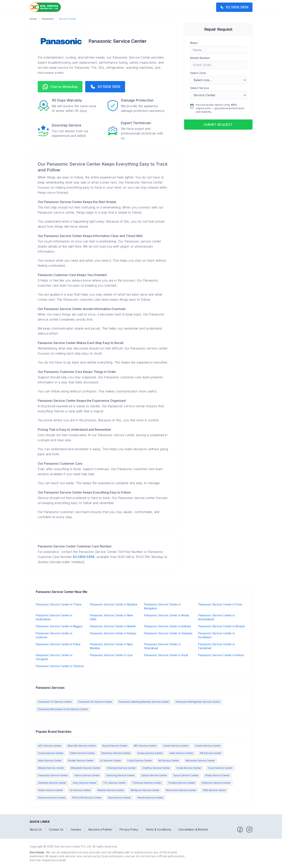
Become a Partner (100, 830)
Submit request (218, 125)
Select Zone (198, 73)
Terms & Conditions (158, 830)
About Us (36, 830)
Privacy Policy (129, 830)
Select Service (200, 88)
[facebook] (240, 830)
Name (194, 43)
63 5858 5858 (84, 557)
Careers (76, 830)
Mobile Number (200, 58)
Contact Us (56, 830)
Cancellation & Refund (193, 830)
